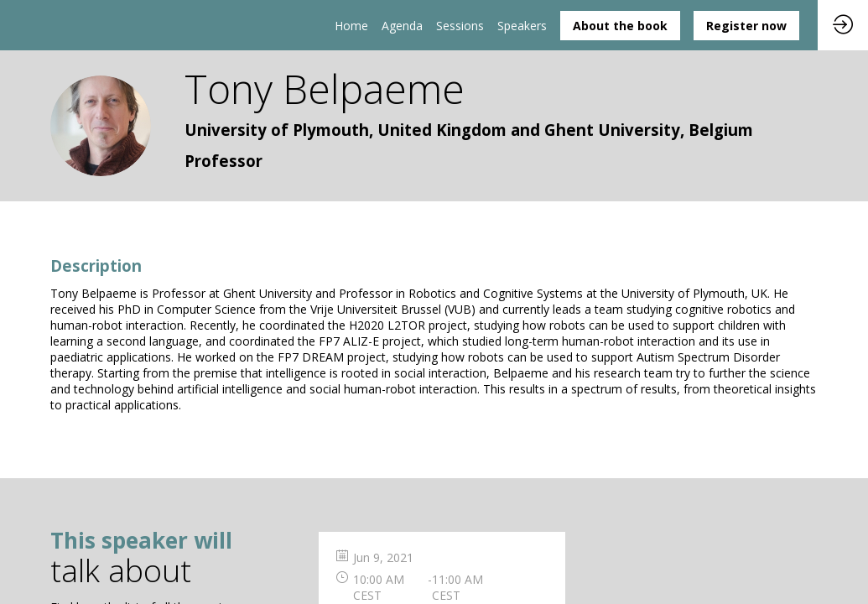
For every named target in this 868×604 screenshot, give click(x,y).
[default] (460, 25)
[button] (620, 26)
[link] (351, 25)
